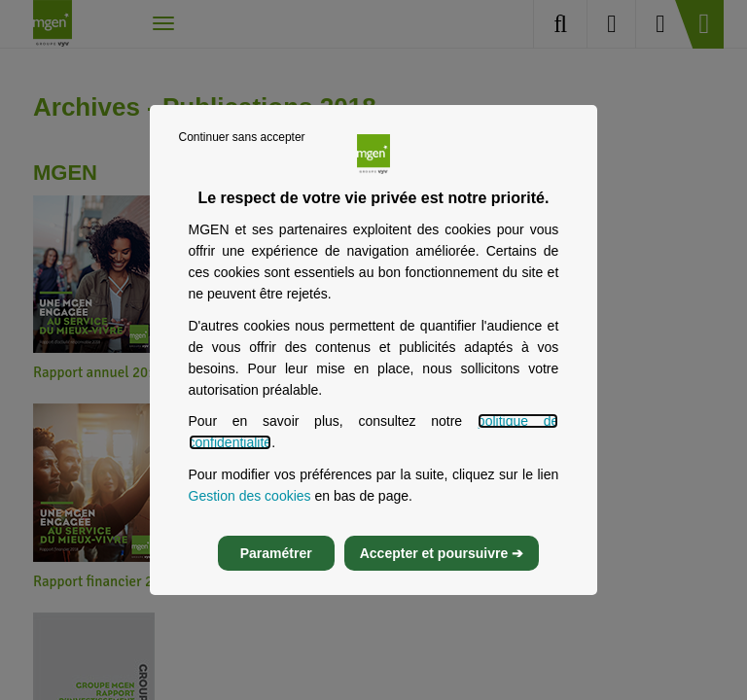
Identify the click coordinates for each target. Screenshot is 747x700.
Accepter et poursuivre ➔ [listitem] (442, 553)
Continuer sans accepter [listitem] (242, 137)
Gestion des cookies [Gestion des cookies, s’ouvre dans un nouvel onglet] (250, 496)
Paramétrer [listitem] (276, 553)
